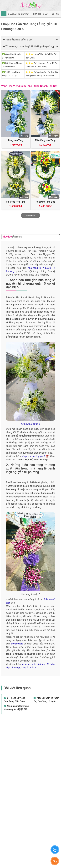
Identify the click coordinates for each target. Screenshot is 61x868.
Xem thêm (31, 215)
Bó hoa (55, 14)
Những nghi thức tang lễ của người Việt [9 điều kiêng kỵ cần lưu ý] (16, 709)
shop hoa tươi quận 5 (33, 456)
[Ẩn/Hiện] (17, 237)
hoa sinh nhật (40, 14)
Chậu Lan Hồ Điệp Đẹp (18, 14)
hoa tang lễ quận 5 (30, 424)
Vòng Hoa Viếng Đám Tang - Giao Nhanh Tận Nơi (29, 86)
